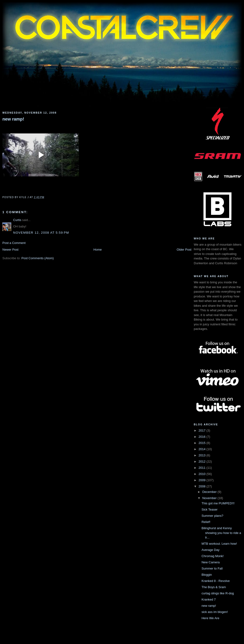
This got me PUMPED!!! (218, 503)
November (210, 498)
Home (98, 250)
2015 (202, 443)
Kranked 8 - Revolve (216, 581)
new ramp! (13, 119)
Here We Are (210, 618)
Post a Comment (14, 243)
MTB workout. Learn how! (219, 544)
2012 (202, 462)
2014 (202, 449)
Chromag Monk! (212, 556)
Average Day (210, 550)
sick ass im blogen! (215, 612)
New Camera (211, 562)
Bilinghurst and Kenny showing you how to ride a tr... (221, 533)
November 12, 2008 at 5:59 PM (41, 233)
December (210, 492)
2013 (202, 455)
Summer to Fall (212, 568)
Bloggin (207, 575)
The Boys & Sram (214, 587)
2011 (202, 468)
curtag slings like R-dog (218, 593)
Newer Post (10, 250)
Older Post (184, 250)
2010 (202, 474)
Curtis (17, 220)
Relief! (206, 522)
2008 (202, 486)
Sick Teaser (209, 509)
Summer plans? (212, 516)
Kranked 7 (208, 599)
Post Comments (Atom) (38, 258)
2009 (202, 480)
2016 (202, 437)
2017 (202, 430)
